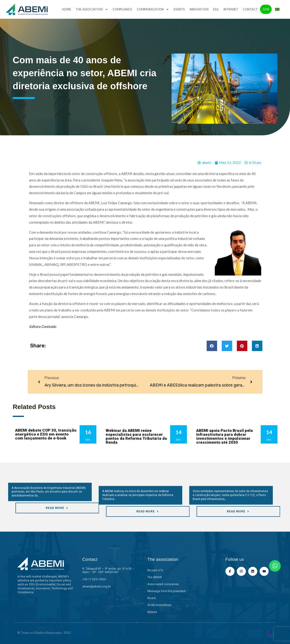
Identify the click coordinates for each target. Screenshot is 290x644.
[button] (212, 346)
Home (67, 9)
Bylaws (152, 612)
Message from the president (166, 591)
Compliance (122, 9)
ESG (216, 9)
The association (92, 9)
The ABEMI (155, 577)
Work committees (159, 605)
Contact (250, 9)
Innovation (199, 9)
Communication (153, 9)
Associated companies (163, 584)
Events (179, 9)
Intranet (231, 9)
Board (152, 598)
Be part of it (155, 570)
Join (266, 9)
